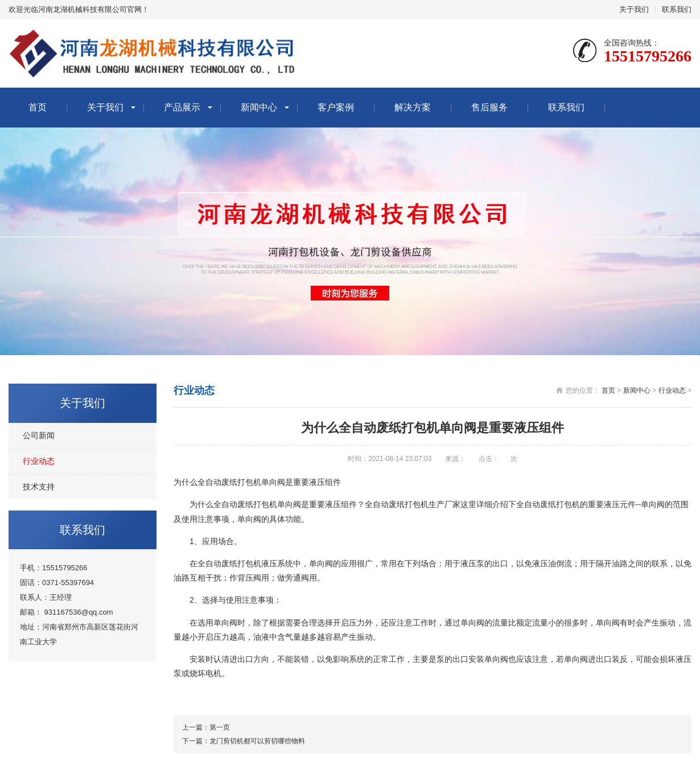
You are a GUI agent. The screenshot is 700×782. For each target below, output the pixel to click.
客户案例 (336, 107)
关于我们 (634, 9)
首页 (38, 107)
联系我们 (677, 9)
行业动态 (39, 461)
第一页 (220, 727)
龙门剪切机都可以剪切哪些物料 (257, 741)
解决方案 (413, 107)
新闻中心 (259, 107)
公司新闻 (39, 435)
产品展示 (182, 107)
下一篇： (196, 741)
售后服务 (489, 107)
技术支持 (39, 487)
